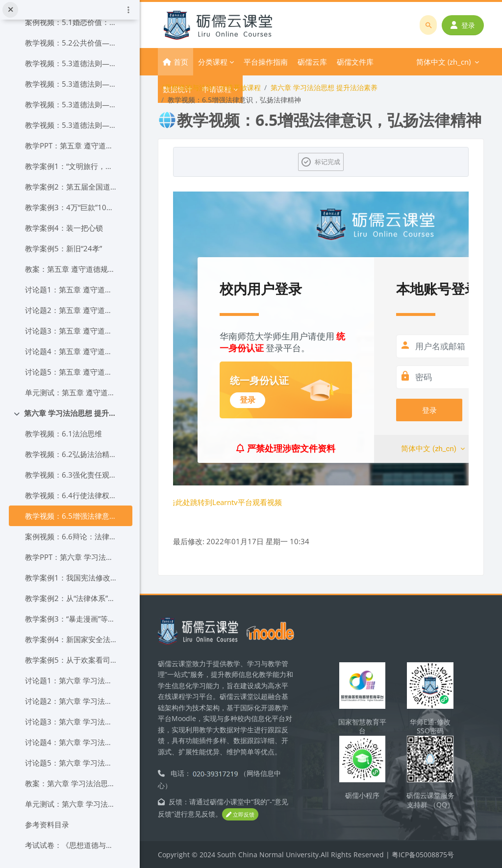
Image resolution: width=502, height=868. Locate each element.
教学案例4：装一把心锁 (64, 228)
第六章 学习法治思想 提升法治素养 (71, 413)
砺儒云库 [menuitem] (312, 62)
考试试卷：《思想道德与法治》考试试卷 (71, 845)
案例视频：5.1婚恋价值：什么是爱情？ (71, 22)
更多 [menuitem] (344, 62)
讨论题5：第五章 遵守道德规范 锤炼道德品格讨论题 (71, 372)
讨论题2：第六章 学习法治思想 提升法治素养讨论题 (71, 701)
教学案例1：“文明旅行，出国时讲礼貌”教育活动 (71, 166)
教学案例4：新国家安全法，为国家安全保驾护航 (71, 639)
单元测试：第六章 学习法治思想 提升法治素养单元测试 (71, 804)
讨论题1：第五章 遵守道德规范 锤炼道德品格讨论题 (71, 289)
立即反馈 (240, 814)
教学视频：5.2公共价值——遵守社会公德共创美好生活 (71, 43)
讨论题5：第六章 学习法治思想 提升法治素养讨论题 (71, 763)
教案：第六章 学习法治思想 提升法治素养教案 (71, 783)
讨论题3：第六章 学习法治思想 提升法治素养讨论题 (71, 722)
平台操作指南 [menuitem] (266, 62)
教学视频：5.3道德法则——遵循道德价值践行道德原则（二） (71, 84)
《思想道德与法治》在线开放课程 (209, 87)
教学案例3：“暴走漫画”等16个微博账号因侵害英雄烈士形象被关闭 (71, 619)
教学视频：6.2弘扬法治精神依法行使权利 (71, 454)
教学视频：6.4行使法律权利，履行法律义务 (71, 495)
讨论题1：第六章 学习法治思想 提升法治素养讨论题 (71, 680)
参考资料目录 (47, 824)
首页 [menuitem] (181, 62)
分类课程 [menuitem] (213, 62)
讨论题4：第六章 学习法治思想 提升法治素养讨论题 (71, 742)
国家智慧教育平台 (362, 726)
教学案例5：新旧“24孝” (63, 248)
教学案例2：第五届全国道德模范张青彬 (71, 187)
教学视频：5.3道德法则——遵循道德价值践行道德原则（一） (71, 63)
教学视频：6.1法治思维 (63, 434)
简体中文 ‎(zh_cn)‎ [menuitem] (395, 62)
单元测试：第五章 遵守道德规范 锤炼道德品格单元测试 (71, 392)
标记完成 (327, 162)
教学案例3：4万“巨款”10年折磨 (71, 207)
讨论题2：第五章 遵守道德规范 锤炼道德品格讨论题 (71, 310)
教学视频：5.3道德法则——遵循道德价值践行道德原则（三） (71, 104)
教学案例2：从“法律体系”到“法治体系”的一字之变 (71, 598)
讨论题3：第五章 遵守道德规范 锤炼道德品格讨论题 (71, 331)
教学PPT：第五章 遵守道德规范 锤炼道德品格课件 (71, 145)
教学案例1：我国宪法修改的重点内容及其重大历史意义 (71, 578)
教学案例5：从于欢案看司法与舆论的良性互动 (71, 660)
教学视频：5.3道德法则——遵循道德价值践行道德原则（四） (71, 125)
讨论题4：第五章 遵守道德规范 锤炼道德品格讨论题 (71, 351)
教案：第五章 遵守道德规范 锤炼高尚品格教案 (71, 269)
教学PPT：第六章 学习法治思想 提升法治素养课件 (71, 557)
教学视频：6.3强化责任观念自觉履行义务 (71, 475)
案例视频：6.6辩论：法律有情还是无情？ (71, 536)
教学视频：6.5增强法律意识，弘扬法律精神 (71, 516)
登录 (463, 25)
